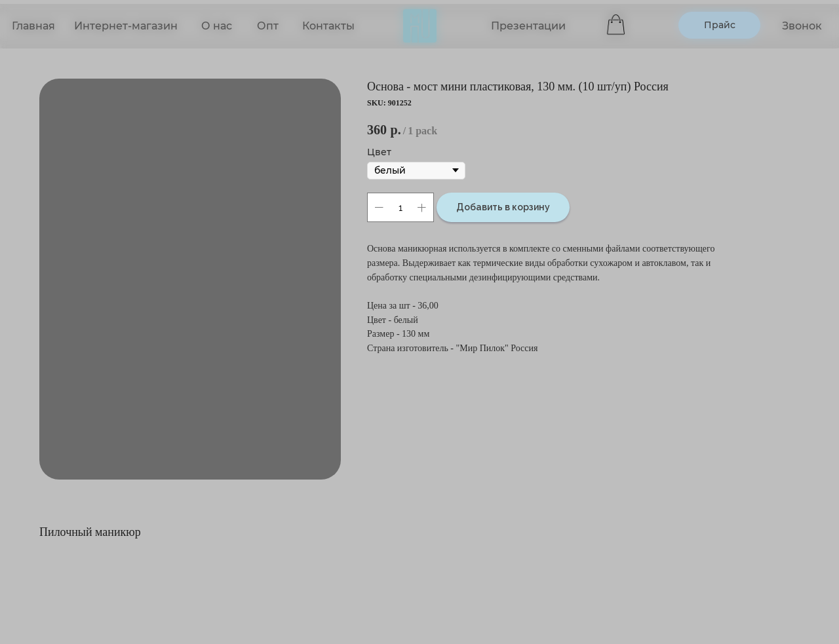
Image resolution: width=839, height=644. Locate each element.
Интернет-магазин (126, 26)
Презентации (528, 26)
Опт (268, 26)
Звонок (802, 26)
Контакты (328, 26)
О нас (217, 26)
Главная (33, 26)
